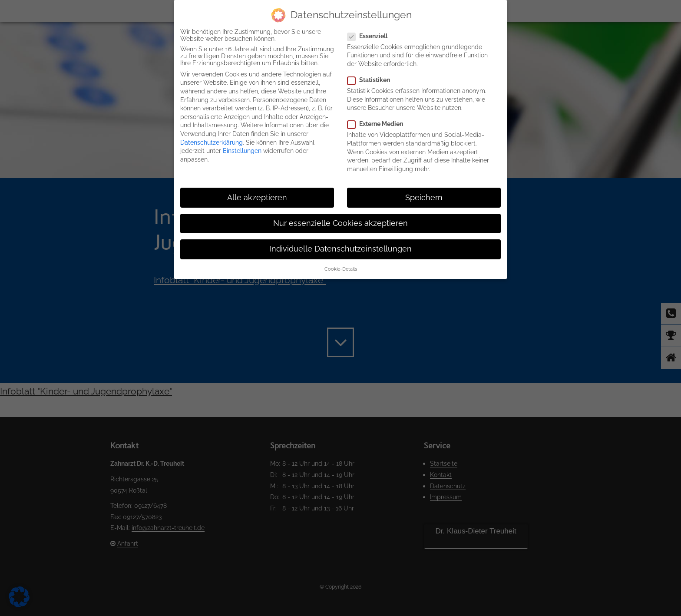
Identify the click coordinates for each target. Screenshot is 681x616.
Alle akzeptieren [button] (257, 198)
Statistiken (372, 80)
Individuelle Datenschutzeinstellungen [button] (341, 249)
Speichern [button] (424, 198)
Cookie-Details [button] (341, 269)
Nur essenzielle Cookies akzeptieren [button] (340, 223)
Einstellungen (242, 151)
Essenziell (371, 36)
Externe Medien (379, 124)
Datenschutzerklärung (212, 142)
